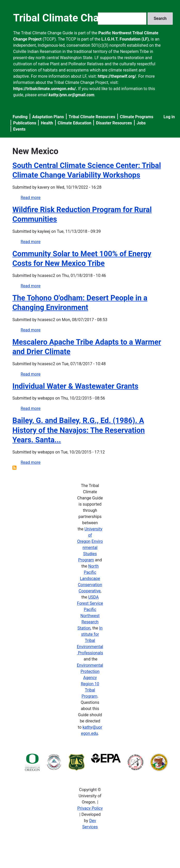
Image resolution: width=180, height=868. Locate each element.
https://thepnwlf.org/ (117, 76)
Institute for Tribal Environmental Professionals (90, 640)
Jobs (141, 123)
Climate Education (75, 123)
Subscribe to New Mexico (14, 468)
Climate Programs (137, 117)
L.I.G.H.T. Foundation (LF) (125, 39)
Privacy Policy (90, 808)
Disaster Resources (114, 123)
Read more (31, 198)
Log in (169, 117)
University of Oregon (90, 535)
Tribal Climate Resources (92, 117)
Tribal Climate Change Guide (79, 18)
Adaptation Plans (48, 117)
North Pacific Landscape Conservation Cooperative (90, 579)
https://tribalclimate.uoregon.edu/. (45, 89)
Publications (25, 123)
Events (19, 129)
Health (47, 123)
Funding (20, 117)
